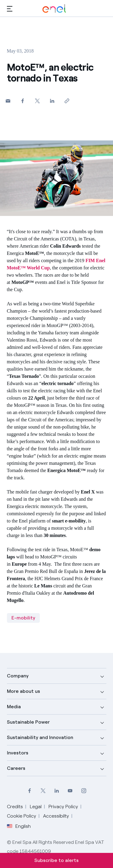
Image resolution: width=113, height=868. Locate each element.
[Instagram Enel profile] (84, 791)
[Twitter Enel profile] (43, 791)
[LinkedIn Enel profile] (56, 791)
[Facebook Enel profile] (29, 791)
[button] (10, 9)
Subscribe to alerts (56, 860)
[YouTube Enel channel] (70, 791)
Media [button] (14, 707)
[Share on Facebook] (23, 101)
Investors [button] (18, 753)
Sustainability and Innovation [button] (40, 737)
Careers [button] (16, 768)
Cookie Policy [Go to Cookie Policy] (22, 816)
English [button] (19, 826)
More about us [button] (24, 691)
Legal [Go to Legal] (36, 807)
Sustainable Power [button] (28, 722)
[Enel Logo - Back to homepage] (54, 9)
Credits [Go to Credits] (15, 807)
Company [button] (18, 676)
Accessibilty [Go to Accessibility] (56, 816)
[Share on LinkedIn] (52, 101)
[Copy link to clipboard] (67, 101)
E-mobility (23, 618)
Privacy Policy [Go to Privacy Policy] (63, 807)
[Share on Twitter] (38, 101)
